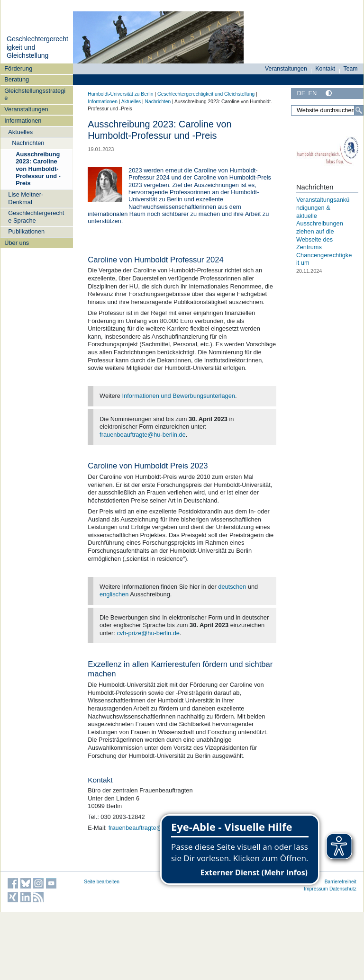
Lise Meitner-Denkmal (26, 198)
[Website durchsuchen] (327, 110)
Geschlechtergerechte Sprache (36, 216)
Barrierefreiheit (341, 882)
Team (351, 69)
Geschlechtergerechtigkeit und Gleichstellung (206, 94)
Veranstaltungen (26, 109)
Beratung (17, 79)
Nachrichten (28, 143)
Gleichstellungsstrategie (35, 94)
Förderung (18, 68)
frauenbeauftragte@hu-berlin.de (143, 435)
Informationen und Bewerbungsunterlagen (179, 396)
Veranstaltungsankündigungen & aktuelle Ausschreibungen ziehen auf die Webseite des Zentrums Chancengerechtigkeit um (324, 231)
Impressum (316, 889)
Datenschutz (343, 889)
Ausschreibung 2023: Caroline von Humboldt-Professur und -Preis (38, 169)
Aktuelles (20, 132)
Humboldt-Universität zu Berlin (120, 94)
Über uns (17, 243)
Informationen (23, 121)
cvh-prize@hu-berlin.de (148, 633)
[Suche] (359, 110)
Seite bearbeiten (102, 882)
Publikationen (26, 231)
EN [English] (312, 93)
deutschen (232, 587)
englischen (114, 594)
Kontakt (325, 69)
